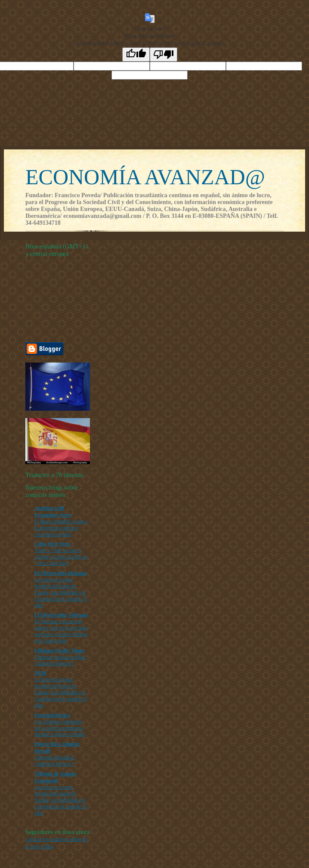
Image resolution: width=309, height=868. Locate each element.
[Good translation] (136, 54)
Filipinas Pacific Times (60, 651)
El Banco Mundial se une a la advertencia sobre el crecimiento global (61, 528)
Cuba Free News (53, 544)
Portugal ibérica (52, 715)
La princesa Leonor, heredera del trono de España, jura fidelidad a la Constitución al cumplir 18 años (61, 592)
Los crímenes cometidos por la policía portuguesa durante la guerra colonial (60, 728)
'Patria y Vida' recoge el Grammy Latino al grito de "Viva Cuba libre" (61, 557)
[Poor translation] (164, 54)
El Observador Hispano (60, 573)
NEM (40, 673)
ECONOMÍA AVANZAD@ (145, 177)
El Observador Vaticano (61, 615)
